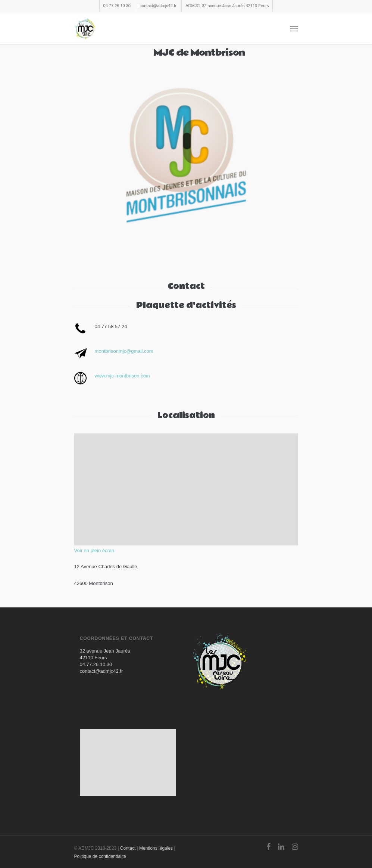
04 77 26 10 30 (117, 6)
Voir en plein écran (94, 550)
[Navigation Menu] (294, 28)
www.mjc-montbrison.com (122, 376)
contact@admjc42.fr (158, 6)
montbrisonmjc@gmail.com (124, 351)
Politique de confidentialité (100, 856)
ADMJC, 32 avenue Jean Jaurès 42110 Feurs (227, 6)
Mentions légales (156, 848)
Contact (128, 848)
